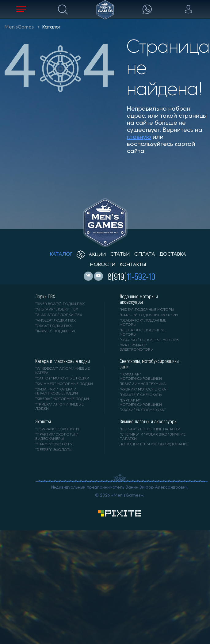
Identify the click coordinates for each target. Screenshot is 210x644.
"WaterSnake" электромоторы (137, 348)
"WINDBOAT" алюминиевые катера (63, 371)
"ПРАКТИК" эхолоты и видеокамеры (57, 437)
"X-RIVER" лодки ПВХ (55, 331)
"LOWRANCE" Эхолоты (57, 429)
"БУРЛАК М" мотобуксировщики (141, 403)
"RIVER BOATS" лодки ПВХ (60, 304)
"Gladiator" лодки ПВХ (59, 315)
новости (103, 265)
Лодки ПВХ (45, 296)
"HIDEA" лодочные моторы (147, 310)
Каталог (51, 27)
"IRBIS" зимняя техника (143, 384)
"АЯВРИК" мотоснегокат (144, 390)
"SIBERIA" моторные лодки (62, 399)
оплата (145, 254)
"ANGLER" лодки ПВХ (55, 321)
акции (91, 255)
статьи (120, 254)
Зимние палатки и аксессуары (149, 421)
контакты (133, 265)
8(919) (132, 276)
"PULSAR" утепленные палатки (150, 429)
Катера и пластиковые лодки (63, 361)
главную (139, 137)
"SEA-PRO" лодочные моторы (149, 340)
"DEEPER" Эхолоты (54, 450)
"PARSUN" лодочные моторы (149, 315)
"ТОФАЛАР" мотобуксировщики (141, 377)
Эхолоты (43, 421)
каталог (61, 254)
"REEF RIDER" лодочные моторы (143, 333)
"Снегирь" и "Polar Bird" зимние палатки (153, 437)
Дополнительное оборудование (154, 444)
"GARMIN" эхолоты (54, 444)
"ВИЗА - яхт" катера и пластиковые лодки (57, 392)
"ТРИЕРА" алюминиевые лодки (59, 407)
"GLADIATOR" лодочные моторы (143, 323)
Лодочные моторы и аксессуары (139, 299)
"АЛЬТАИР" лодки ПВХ (57, 310)
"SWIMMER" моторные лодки (64, 384)
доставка (173, 254)
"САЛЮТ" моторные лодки (62, 379)
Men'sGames (19, 27)
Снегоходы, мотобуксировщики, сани (149, 364)
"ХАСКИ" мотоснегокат (143, 410)
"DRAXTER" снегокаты (141, 395)
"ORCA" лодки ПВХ (53, 326)
